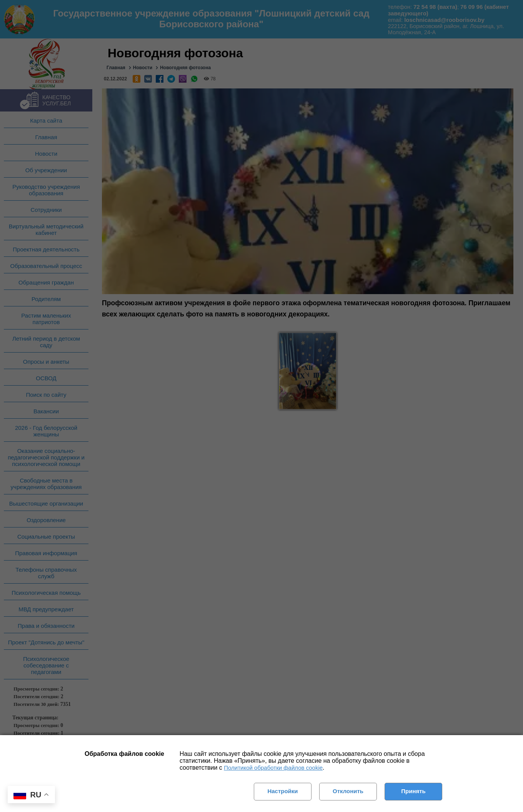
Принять (413, 791)
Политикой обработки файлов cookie (273, 768)
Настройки (282, 791)
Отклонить (348, 791)
